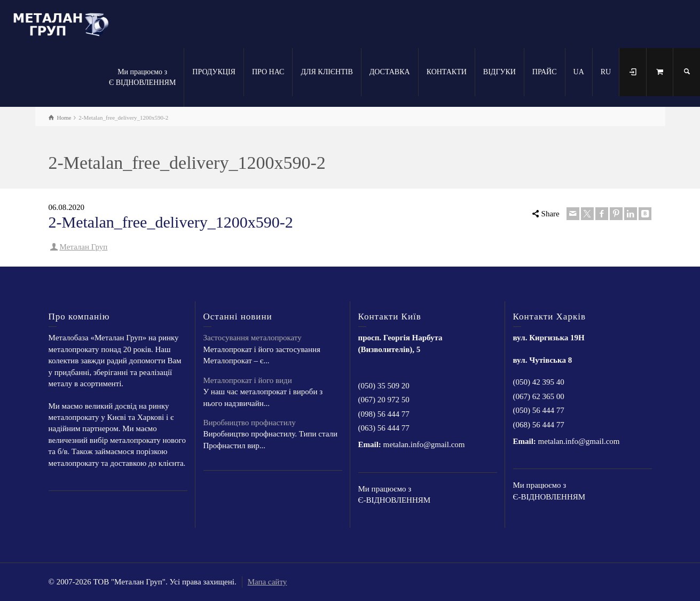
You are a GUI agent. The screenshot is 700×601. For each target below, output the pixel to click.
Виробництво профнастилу (250, 423)
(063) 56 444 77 (384, 428)
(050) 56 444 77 (539, 410)
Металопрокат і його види (248, 380)
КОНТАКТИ (447, 72)
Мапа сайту (268, 582)
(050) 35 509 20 (384, 386)
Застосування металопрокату (253, 338)
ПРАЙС (545, 72)
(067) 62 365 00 (539, 396)
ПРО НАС (268, 72)
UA (579, 72)
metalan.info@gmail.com (424, 444)
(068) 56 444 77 (539, 425)
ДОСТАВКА (390, 72)
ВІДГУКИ (500, 72)
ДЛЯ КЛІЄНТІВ (327, 72)
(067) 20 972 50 (384, 400)
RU (606, 72)
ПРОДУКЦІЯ (214, 72)
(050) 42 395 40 (539, 382)
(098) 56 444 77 (384, 414)
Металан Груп (84, 247)
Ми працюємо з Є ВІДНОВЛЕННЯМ (142, 77)
